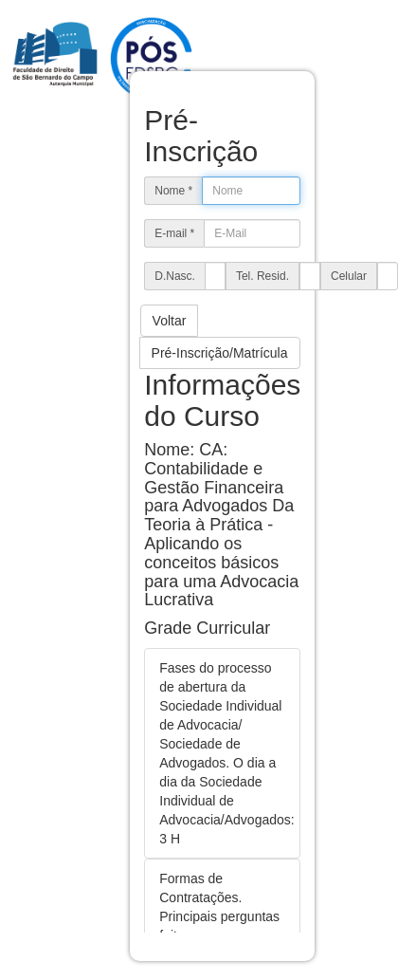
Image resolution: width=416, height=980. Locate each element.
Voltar (170, 321)
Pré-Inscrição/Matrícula (220, 353)
